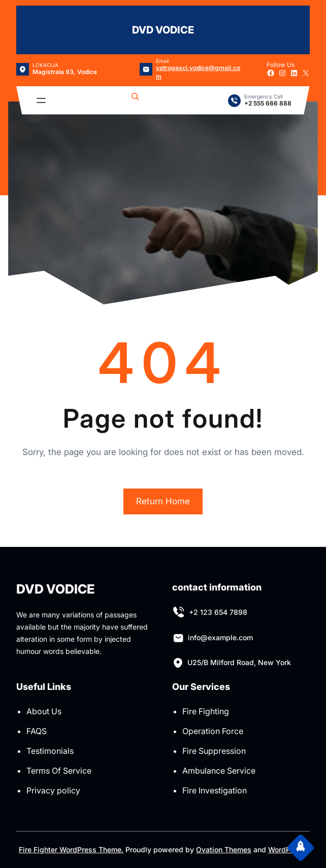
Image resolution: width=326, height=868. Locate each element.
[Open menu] (41, 100)
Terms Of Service (59, 771)
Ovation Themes (224, 849)
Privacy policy (53, 790)
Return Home (163, 501)
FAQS (37, 731)
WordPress (287, 849)
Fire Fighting (206, 711)
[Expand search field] (135, 100)
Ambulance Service (219, 771)
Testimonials (50, 751)
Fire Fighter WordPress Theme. (71, 849)
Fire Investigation (215, 790)
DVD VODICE (163, 30)
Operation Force (213, 731)
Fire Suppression (214, 751)
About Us (44, 711)
